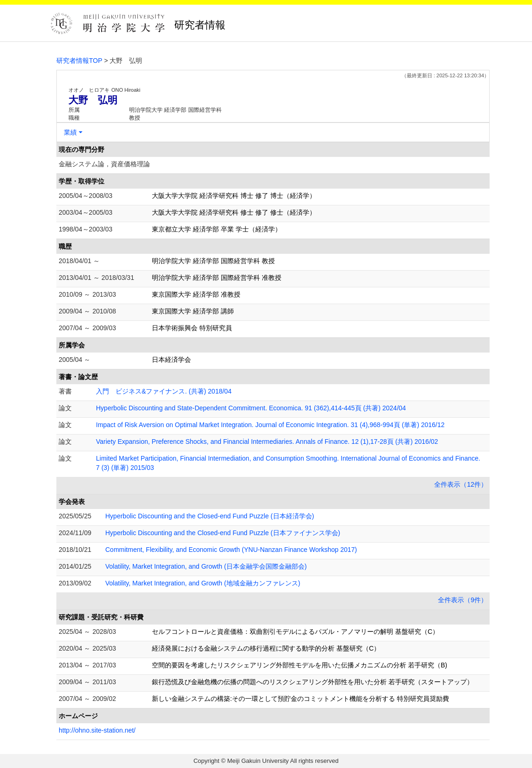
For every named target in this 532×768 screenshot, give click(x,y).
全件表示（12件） (461, 484)
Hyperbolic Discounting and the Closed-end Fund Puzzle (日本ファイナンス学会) (223, 533)
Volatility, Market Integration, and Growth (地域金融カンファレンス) (203, 583)
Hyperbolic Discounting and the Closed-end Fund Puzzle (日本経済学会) (210, 516)
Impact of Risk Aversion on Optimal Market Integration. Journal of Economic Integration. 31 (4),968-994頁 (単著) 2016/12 (270, 425)
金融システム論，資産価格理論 (104, 164)
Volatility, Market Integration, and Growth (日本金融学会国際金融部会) (206, 566)
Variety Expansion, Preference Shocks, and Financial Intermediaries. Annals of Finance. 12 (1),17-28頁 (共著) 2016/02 (267, 442)
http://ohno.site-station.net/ (97, 730)
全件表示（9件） (463, 600)
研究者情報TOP (79, 61)
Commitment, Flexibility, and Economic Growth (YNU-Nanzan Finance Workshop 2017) (231, 550)
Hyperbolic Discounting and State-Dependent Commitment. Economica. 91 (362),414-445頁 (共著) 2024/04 (251, 408)
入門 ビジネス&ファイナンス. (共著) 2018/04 (164, 391)
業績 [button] (70, 132)
